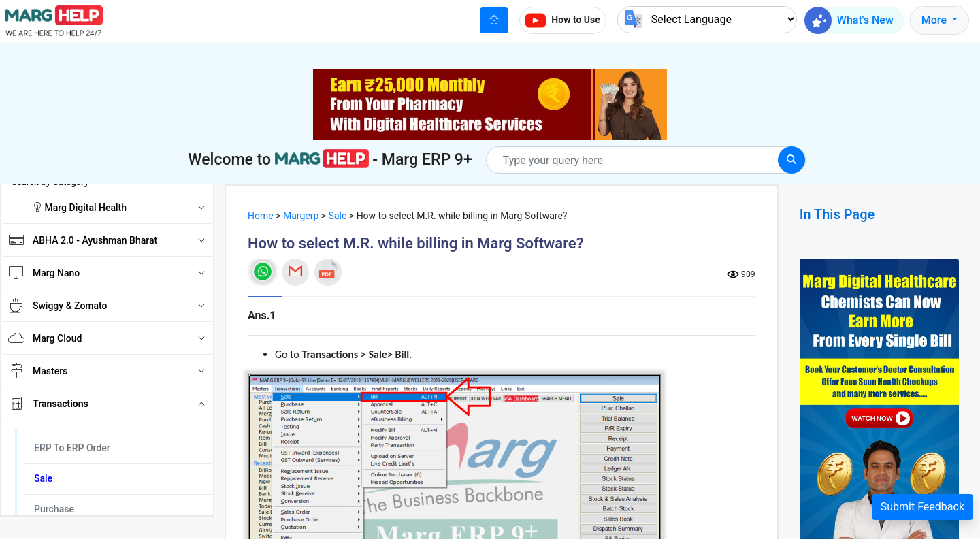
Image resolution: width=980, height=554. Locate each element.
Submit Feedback (922, 507)
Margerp (301, 216)
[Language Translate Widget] (707, 19)
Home (261, 216)
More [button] (935, 20)
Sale (338, 216)
